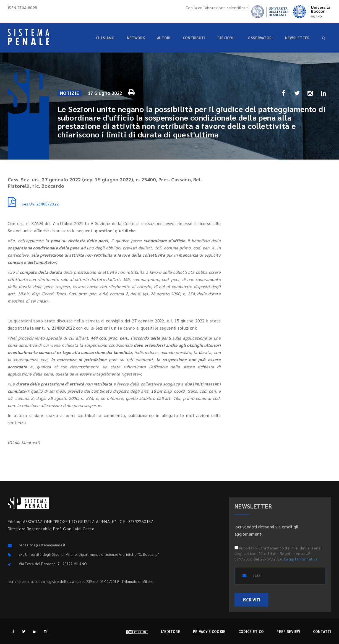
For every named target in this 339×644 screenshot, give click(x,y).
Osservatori (260, 38)
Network (136, 38)
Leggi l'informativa (301, 559)
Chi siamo (105, 38)
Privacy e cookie (209, 631)
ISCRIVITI (251, 600)
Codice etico (251, 631)
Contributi (194, 38)
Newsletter (297, 38)
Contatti (322, 631)
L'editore (171, 631)
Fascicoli (227, 38)
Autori (164, 38)
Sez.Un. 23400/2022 (33, 204)
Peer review (288, 631)
